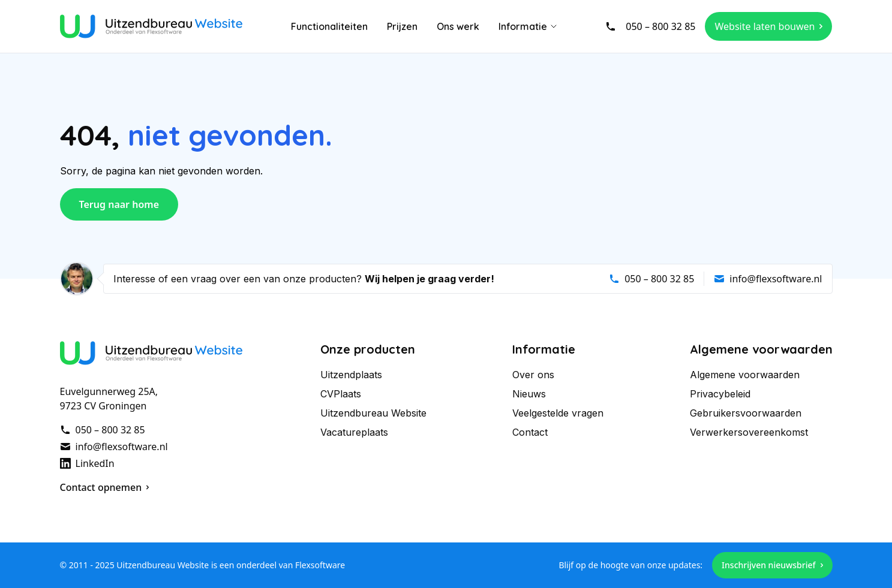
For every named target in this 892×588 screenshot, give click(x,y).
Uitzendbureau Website (373, 413)
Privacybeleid (720, 394)
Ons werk (458, 26)
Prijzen (402, 26)
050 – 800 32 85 (650, 26)
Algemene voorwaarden (745, 375)
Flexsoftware (320, 565)
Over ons (533, 375)
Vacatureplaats (354, 432)
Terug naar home (119, 204)
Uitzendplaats (351, 375)
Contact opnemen (105, 487)
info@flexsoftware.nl (768, 279)
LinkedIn (87, 463)
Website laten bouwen (768, 26)
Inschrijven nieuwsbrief (772, 565)
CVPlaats (341, 394)
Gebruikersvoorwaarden (746, 413)
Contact (530, 432)
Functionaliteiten (329, 26)
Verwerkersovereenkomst (749, 432)
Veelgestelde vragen (558, 413)
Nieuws (529, 394)
